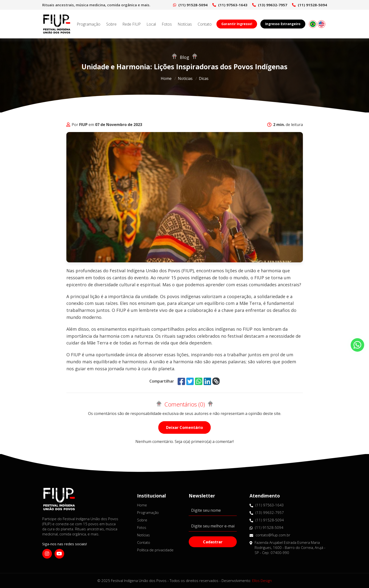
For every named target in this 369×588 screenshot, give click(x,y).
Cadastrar (213, 542)
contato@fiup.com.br (270, 535)
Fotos (167, 24)
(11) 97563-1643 (230, 5)
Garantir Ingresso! (237, 24)
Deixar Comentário (184, 427)
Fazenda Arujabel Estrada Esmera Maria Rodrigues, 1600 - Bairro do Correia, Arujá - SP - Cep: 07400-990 (287, 548)
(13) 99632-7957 (270, 5)
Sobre (111, 24)
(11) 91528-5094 (190, 5)
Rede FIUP (132, 24)
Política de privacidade (155, 550)
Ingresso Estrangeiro (283, 24)
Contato (205, 24)
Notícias (185, 24)
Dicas (204, 78)
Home (166, 78)
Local (151, 24)
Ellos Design (262, 581)
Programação (89, 24)
